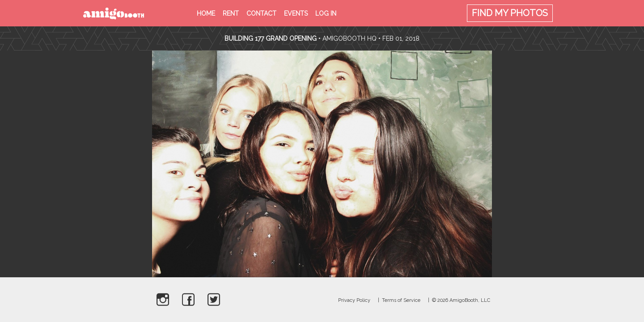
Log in (326, 13)
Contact (261, 13)
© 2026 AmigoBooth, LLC (461, 300)
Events (296, 13)
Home (206, 13)
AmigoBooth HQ (350, 38)
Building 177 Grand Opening (271, 38)
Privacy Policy (354, 300)
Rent (231, 13)
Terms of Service (401, 300)
